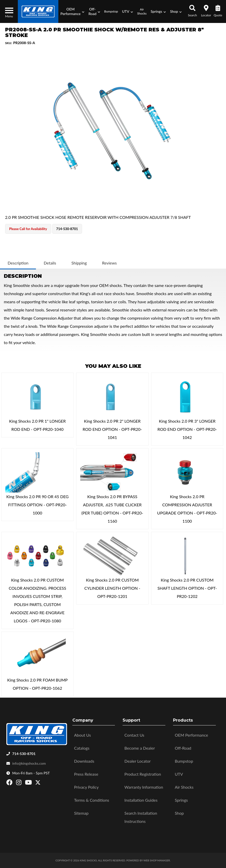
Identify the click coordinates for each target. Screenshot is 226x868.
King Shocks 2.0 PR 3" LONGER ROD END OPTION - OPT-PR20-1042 (187, 429)
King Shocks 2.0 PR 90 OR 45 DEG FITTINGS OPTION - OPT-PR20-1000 (37, 505)
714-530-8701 (24, 754)
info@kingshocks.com (29, 763)
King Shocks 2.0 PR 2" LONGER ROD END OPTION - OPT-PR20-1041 (112, 429)
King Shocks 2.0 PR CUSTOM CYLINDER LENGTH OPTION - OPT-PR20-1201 (112, 588)
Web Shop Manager (157, 860)
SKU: (9, 43)
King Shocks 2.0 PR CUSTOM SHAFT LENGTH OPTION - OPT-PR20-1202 (187, 588)
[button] (72, 11)
